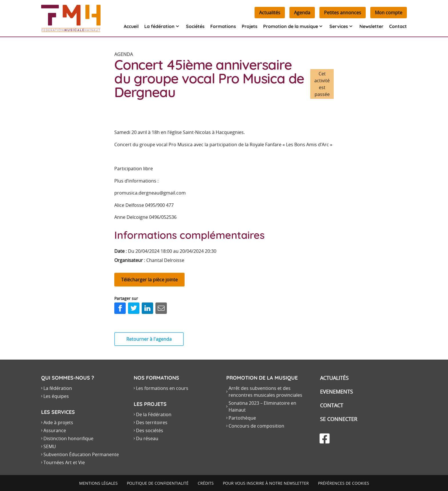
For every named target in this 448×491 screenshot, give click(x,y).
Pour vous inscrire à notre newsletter (266, 483)
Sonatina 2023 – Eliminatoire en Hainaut (262, 406)
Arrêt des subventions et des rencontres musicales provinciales (265, 392)
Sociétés (195, 26)
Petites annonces (343, 13)
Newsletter (371, 26)
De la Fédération (154, 414)
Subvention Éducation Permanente (81, 454)
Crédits (206, 483)
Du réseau (147, 438)
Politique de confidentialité (158, 483)
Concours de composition (256, 426)
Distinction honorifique (68, 438)
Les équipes (56, 396)
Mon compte (389, 13)
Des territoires (152, 422)
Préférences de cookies (344, 483)
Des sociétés (150, 430)
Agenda (302, 13)
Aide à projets (58, 422)
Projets (250, 26)
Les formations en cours (162, 388)
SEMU (50, 446)
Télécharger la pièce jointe (149, 280)
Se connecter (339, 419)
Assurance (55, 430)
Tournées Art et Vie (64, 462)
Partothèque (242, 418)
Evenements (336, 392)
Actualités (270, 13)
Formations (223, 26)
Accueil (131, 26)
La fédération (58, 388)
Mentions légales (98, 483)
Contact (398, 26)
